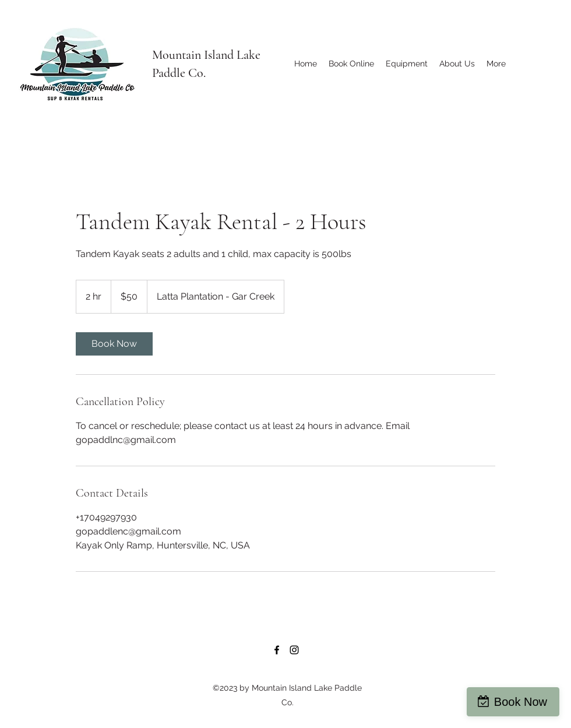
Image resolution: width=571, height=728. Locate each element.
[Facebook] (277, 650)
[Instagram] (294, 650)
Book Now (521, 702)
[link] (114, 344)
